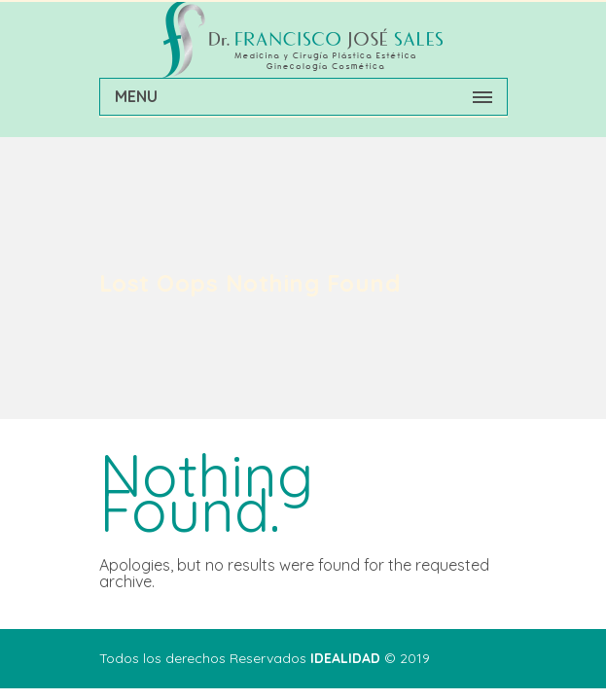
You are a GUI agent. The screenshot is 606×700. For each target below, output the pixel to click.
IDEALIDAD (345, 658)
